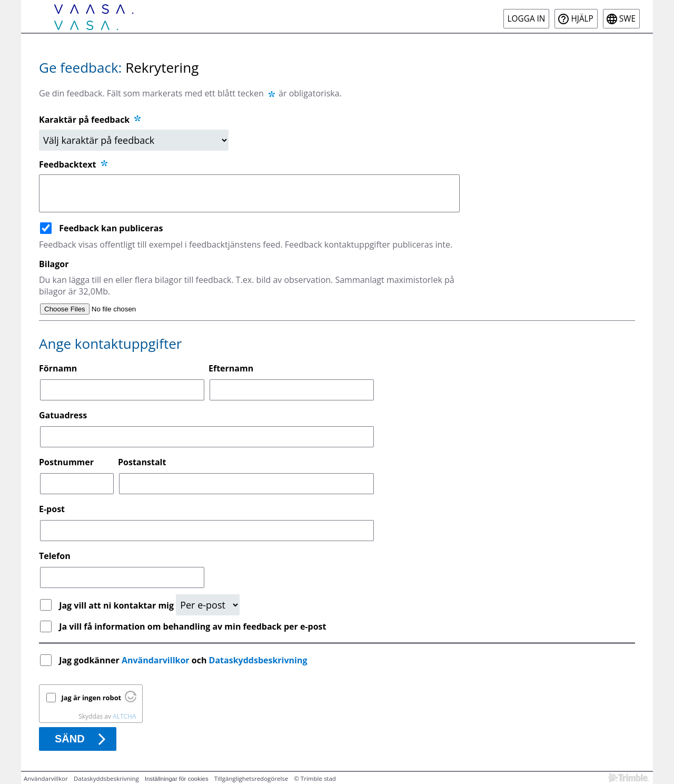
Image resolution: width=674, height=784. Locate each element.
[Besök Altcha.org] (131, 700)
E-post (52, 509)
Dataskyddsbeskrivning (258, 660)
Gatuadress (63, 415)
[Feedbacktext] (249, 193)
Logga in (527, 19)
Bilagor (54, 264)
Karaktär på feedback (91, 120)
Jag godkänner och (184, 660)
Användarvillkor (156, 660)
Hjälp (582, 19)
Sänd (70, 739)
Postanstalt (142, 462)
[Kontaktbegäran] (208, 605)
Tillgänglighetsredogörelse (251, 778)
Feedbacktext (74, 164)
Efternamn (231, 368)
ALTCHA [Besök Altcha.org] (124, 716)
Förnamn (58, 368)
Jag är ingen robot (92, 698)
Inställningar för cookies (177, 779)
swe (627, 19)
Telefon (55, 556)
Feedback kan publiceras (111, 228)
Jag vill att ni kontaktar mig (117, 605)
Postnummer (66, 462)
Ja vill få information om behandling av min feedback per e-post (192, 626)
